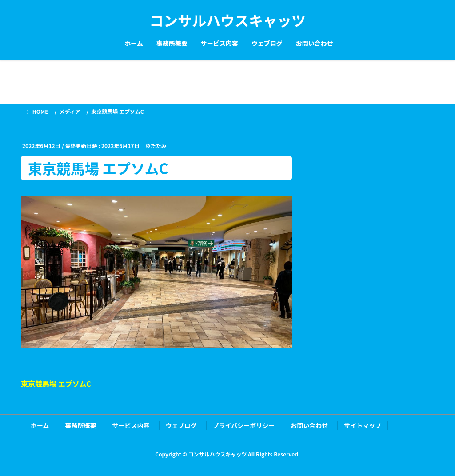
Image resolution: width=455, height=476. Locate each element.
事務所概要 (81, 425)
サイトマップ (363, 425)
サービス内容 (131, 425)
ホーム (40, 425)
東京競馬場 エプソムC (56, 384)
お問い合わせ (309, 425)
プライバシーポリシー (244, 425)
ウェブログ (181, 425)
